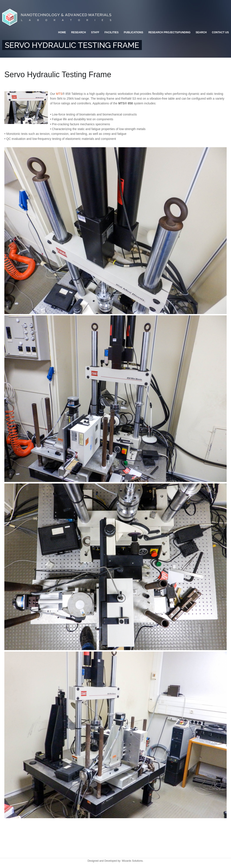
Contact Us (220, 32)
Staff (95, 32)
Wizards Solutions (132, 861)
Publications (133, 32)
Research (78, 32)
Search (201, 32)
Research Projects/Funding (169, 32)
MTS (59, 94)
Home (62, 32)
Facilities (111, 32)
